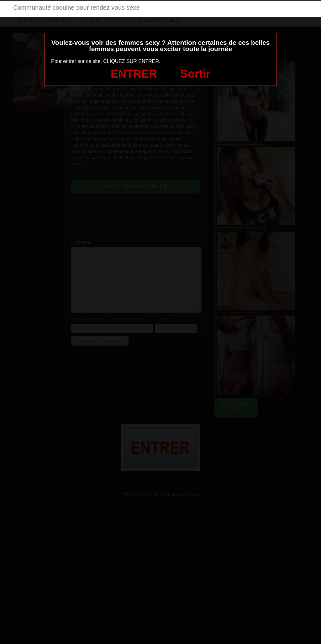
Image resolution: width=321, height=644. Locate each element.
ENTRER (134, 74)
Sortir (195, 74)
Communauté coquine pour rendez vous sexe (76, 8)
